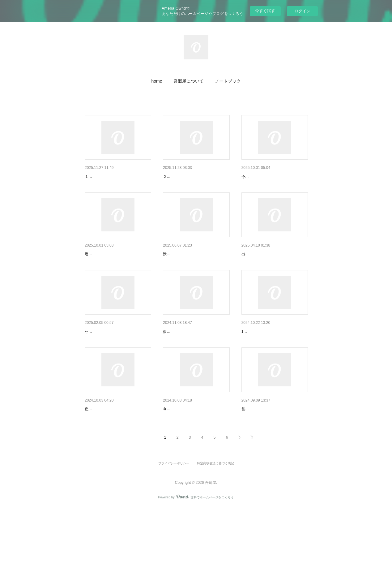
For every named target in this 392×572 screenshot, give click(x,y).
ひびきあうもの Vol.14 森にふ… (194, 177)
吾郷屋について (189, 81)
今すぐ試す (265, 11)
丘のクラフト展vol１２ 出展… (272, 177)
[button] (157, 81)
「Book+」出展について (186, 270)
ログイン (302, 11)
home (157, 81)
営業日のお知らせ (259, 363)
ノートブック (228, 81)
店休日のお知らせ (102, 177)
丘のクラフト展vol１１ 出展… (194, 457)
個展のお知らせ (100, 363)
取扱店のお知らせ (259, 270)
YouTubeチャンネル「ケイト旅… (117, 270)
